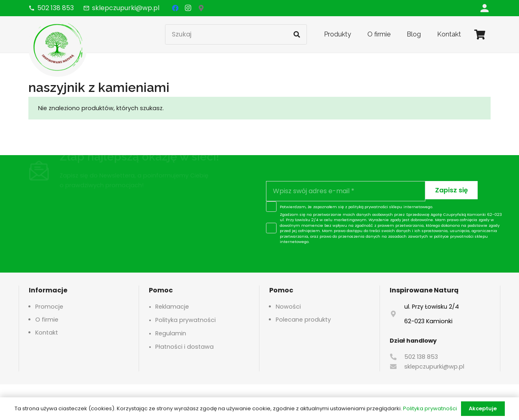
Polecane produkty (303, 320)
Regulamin (171, 333)
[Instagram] (188, 8)
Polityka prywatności (186, 320)
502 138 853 (421, 357)
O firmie (47, 320)
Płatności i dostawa (184, 347)
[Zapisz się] (451, 190)
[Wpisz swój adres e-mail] (346, 191)
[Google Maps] (201, 8)
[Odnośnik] (485, 8)
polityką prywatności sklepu (375, 207)
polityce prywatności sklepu (461, 236)
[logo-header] (58, 47)
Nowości (288, 307)
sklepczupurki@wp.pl (434, 367)
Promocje (49, 307)
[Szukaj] (236, 34)
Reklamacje (172, 307)
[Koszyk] (480, 34)
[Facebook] (175, 8)
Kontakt (47, 333)
